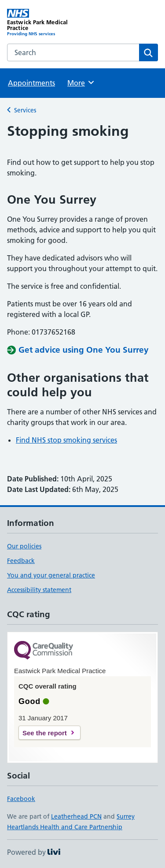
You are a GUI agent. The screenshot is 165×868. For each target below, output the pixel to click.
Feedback (21, 561)
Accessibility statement (39, 590)
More (81, 82)
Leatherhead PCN (76, 816)
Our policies (24, 546)
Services (25, 110)
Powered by (34, 852)
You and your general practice (51, 575)
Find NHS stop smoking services (66, 440)
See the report (45, 733)
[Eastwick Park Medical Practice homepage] (45, 23)
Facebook (21, 799)
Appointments (31, 83)
